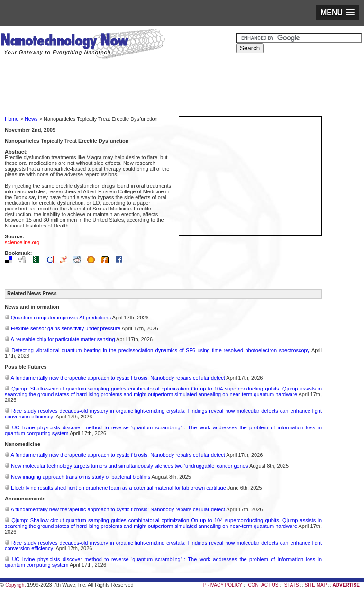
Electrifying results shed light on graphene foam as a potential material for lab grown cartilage (118, 488)
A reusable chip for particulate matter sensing (63, 339)
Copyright (15, 585)
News (31, 119)
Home (12, 119)
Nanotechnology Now (83, 45)
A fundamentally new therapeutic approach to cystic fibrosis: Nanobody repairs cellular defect (118, 378)
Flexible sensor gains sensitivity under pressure (66, 328)
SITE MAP (316, 585)
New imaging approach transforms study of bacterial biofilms (81, 477)
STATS (292, 585)
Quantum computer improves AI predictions (61, 318)
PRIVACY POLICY (223, 585)
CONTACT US (263, 585)
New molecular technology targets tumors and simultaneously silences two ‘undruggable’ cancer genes (129, 466)
